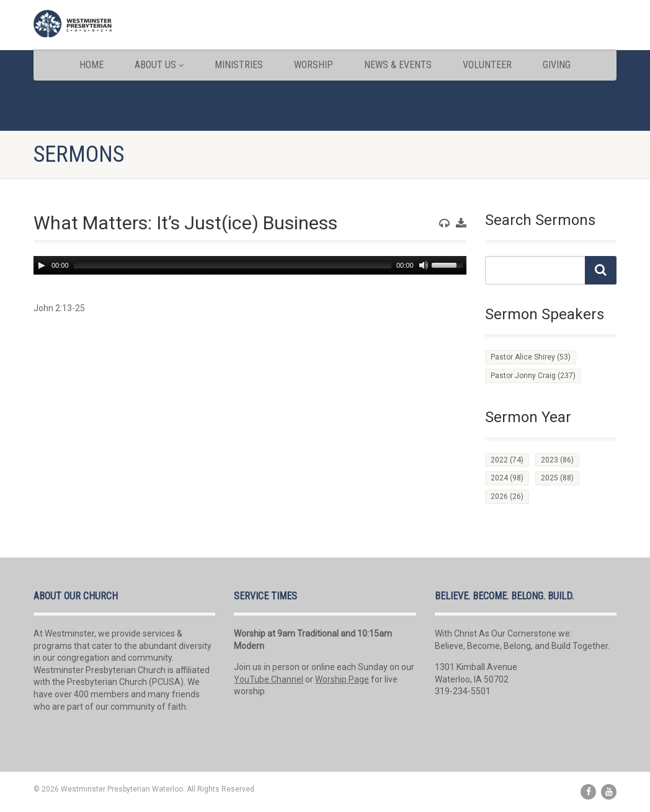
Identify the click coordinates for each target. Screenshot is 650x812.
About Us (159, 65)
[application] (250, 265)
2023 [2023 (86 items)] (557, 460)
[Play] (42, 265)
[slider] (233, 265)
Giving (557, 65)
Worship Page (342, 679)
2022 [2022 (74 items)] (507, 460)
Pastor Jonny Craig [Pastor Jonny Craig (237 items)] (533, 376)
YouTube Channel (269, 679)
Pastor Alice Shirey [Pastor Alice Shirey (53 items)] (531, 357)
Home (91, 65)
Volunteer (487, 65)
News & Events (398, 65)
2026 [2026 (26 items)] (507, 496)
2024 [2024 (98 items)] (507, 478)
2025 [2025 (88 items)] (557, 478)
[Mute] (424, 265)
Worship (314, 65)
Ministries (239, 65)
